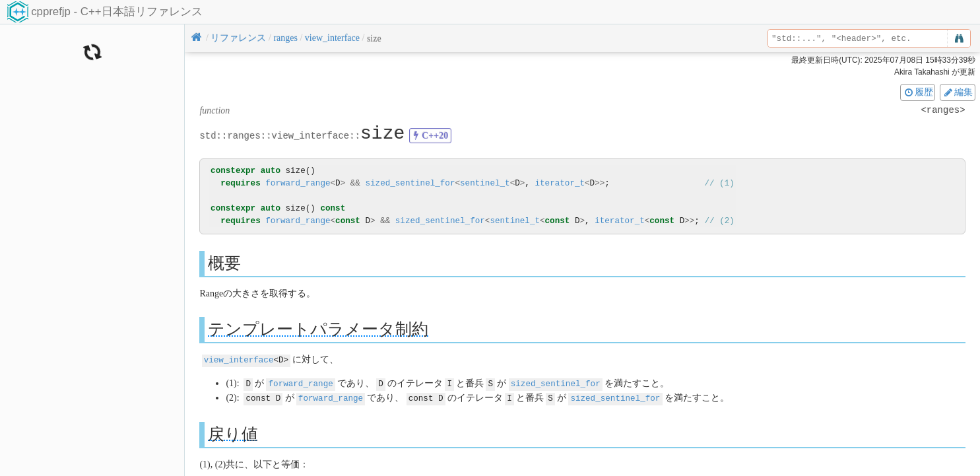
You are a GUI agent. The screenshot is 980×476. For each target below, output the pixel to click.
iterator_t (560, 183)
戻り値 (233, 432)
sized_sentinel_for (410, 183)
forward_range (298, 183)
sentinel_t (485, 183)
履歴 (918, 92)
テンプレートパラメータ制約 (318, 329)
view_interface (239, 359)
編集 (958, 92)
